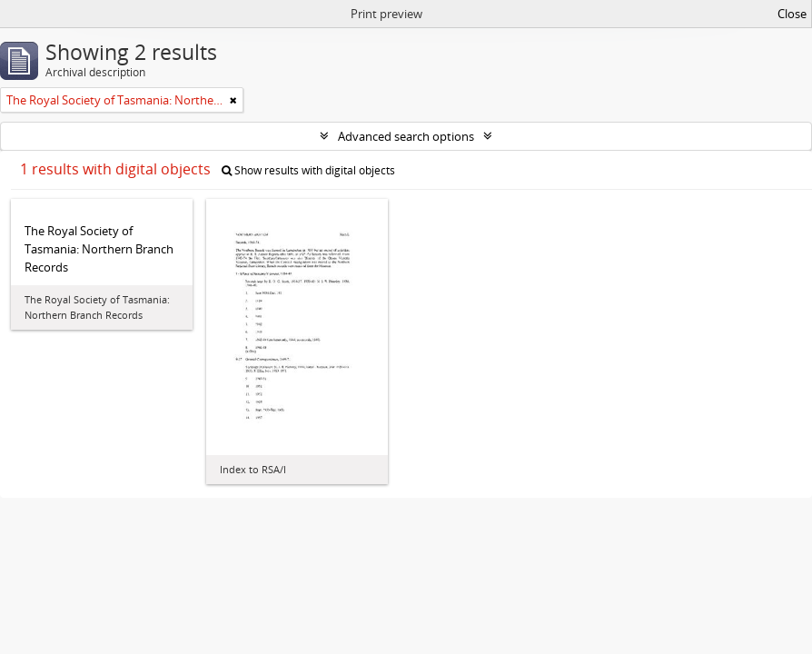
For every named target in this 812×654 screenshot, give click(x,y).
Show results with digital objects (308, 170)
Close (792, 14)
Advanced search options (406, 136)
